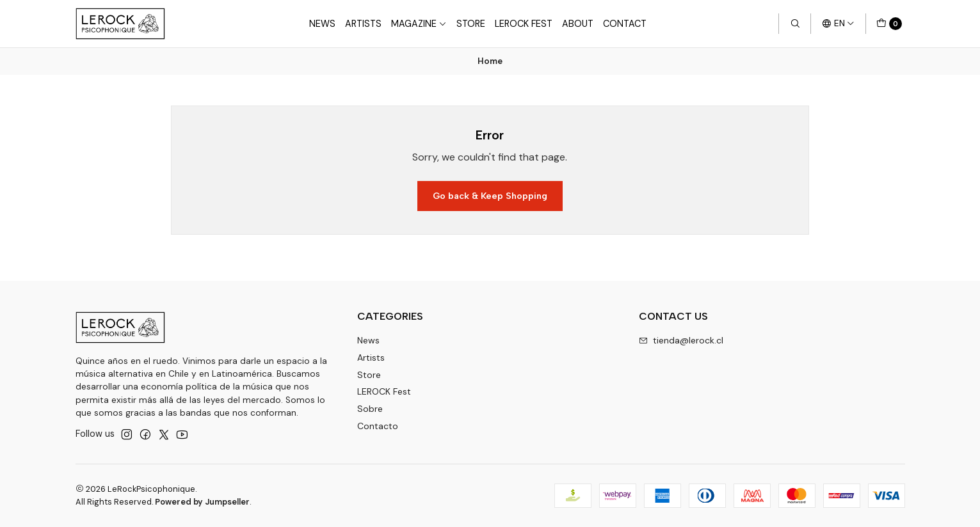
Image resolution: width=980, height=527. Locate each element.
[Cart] (889, 24)
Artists (363, 24)
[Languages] (838, 24)
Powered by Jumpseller (202, 502)
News (322, 24)
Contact (625, 24)
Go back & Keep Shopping (490, 196)
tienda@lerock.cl (681, 340)
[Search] (794, 24)
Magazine (419, 24)
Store (471, 24)
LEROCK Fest (384, 391)
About (578, 24)
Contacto (378, 426)
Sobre (370, 409)
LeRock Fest (524, 24)
